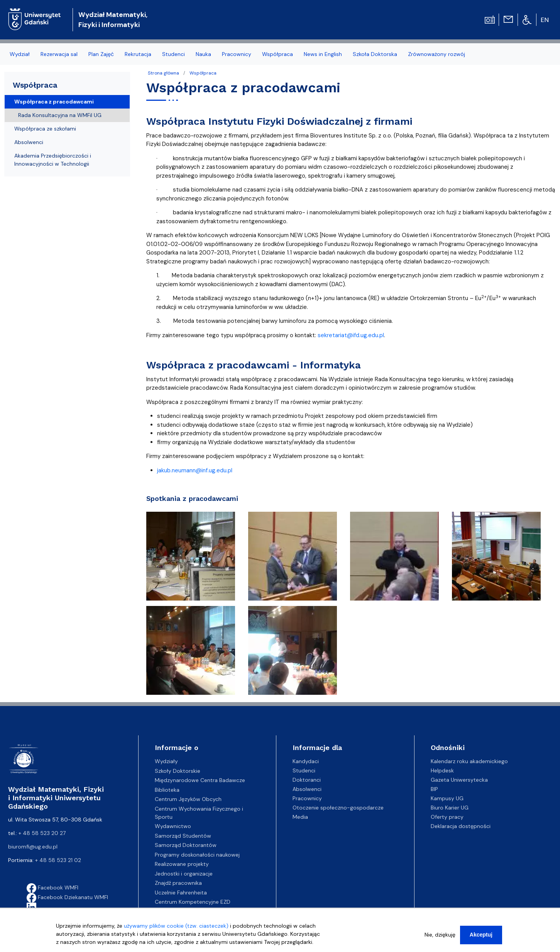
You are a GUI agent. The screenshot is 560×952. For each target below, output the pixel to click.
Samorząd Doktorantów (186, 845)
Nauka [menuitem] (203, 54)
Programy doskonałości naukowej (197, 855)
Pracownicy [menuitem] (237, 54)
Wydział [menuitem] (20, 54)
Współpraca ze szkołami (45, 129)
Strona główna (163, 73)
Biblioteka (167, 790)
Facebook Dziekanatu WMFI (67, 897)
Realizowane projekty (182, 864)
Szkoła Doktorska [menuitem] (375, 54)
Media (300, 817)
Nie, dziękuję (440, 935)
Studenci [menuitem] (173, 54)
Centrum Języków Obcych (188, 799)
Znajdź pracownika (178, 883)
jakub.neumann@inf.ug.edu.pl (195, 470)
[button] (191, 558)
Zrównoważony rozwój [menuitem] (436, 54)
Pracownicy (307, 798)
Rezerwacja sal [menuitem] (59, 54)
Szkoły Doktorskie (178, 771)
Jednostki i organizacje (184, 874)
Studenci (304, 770)
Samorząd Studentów (183, 836)
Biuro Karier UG (450, 808)
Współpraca (203, 73)
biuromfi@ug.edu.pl (33, 847)
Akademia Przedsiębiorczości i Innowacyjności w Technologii (53, 160)
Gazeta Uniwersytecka (459, 780)
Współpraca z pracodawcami (54, 102)
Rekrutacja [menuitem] (138, 54)
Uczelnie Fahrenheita (181, 893)
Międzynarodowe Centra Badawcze (200, 780)
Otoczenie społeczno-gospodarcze (338, 808)
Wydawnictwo (173, 826)
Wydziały (166, 761)
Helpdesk (442, 770)
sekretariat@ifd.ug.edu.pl (351, 335)
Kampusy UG (447, 798)
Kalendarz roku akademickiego (469, 761)
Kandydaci (306, 761)
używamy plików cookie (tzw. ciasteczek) (176, 926)
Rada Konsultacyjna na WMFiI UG (60, 115)
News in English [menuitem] (323, 54)
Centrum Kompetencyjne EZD (193, 902)
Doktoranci (307, 780)
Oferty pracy (447, 817)
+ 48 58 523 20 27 (42, 833)
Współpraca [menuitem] (277, 54)
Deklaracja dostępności (461, 826)
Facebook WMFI (52, 888)
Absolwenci (29, 142)
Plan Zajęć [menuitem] (101, 54)
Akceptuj (481, 935)
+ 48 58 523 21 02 (58, 860)
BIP (434, 789)
